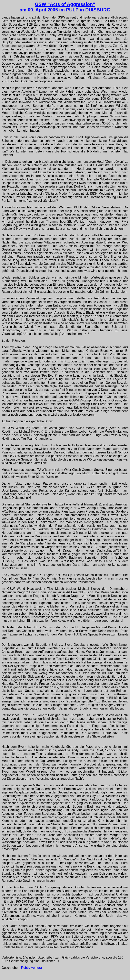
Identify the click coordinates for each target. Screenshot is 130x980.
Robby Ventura (32, 968)
